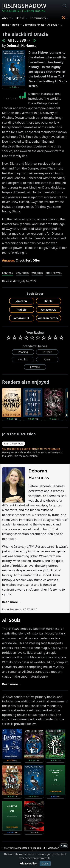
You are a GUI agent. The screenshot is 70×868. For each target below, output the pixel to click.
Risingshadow (24, 7)
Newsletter (21, 848)
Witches (37, 273)
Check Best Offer (28, 260)
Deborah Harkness (21, 46)
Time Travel (54, 273)
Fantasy (8, 273)
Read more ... (12, 602)
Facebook (35, 848)
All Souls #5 (17, 40)
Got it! (45, 864)
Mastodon (53, 848)
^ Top (64, 846)
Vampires (22, 273)
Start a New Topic (13, 444)
